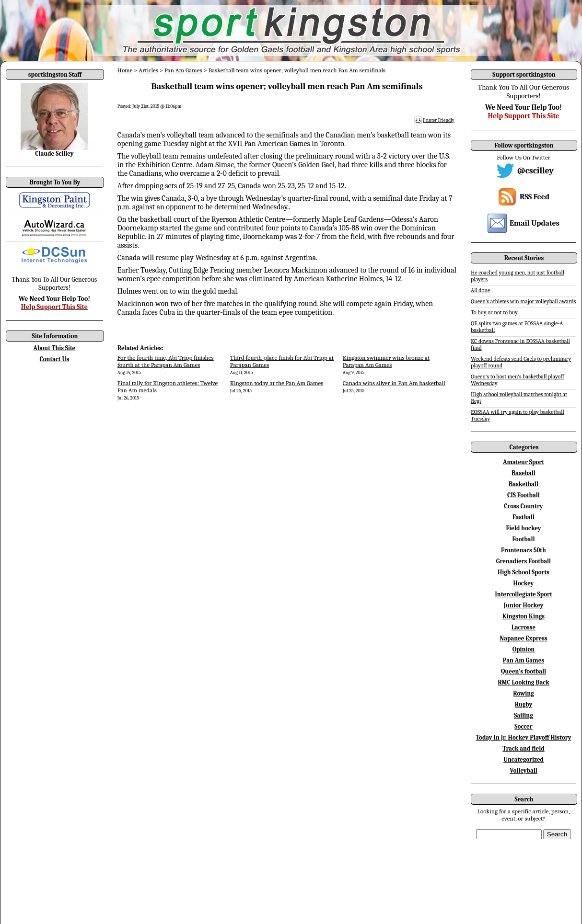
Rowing (523, 693)
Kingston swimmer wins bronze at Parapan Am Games (386, 361)
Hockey (524, 583)
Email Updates (535, 223)
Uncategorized (524, 759)
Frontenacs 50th (524, 550)
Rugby (524, 704)
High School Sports (524, 572)
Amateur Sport (524, 462)
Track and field (524, 748)
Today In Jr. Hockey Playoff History (524, 737)
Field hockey (523, 528)
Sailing (524, 715)
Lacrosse (524, 627)
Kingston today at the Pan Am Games (277, 383)
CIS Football (524, 495)
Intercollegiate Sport (524, 594)
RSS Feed (535, 197)
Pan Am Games (183, 70)
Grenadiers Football (524, 561)
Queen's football (524, 671)
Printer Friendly (439, 120)
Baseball (524, 473)
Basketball (524, 484)
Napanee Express (524, 638)
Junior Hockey (524, 605)
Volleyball (524, 770)
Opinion (524, 649)
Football (523, 539)
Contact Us (55, 359)
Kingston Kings (524, 616)
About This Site (55, 348)
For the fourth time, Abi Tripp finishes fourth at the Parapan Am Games (166, 361)
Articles (148, 70)
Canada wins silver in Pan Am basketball (394, 383)
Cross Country (523, 506)
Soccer (523, 726)
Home (125, 70)
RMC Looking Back (524, 682)
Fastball (524, 517)
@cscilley (535, 171)
